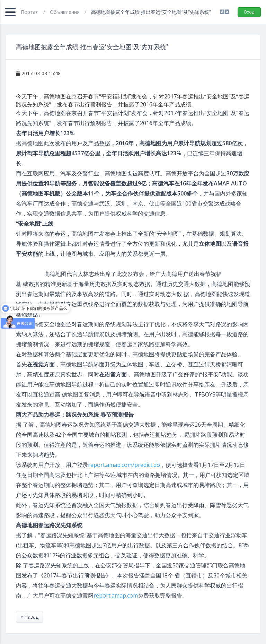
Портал (30, 12)
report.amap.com (116, 595)
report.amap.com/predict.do (124, 465)
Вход (249, 12)
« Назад (29, 617)
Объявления (65, 12)
